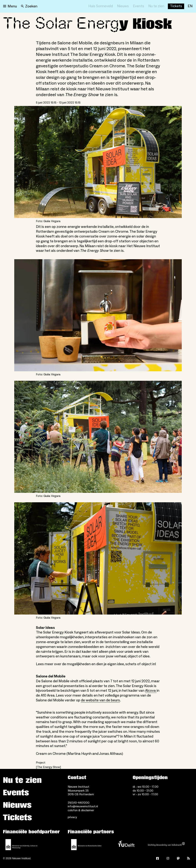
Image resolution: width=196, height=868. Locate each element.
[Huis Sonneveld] (101, 6)
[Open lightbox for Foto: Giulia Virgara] (98, 162)
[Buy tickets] (176, 6)
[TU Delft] (126, 845)
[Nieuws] (123, 6)
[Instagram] (168, 858)
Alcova (151, 691)
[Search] (29, 6)
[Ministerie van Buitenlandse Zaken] (86, 845)
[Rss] (189, 858)
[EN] (190, 6)
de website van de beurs (100, 700)
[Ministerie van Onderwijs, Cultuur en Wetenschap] (21, 845)
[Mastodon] (178, 858)
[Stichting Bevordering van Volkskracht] (166, 845)
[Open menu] (10, 6)
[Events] (139, 6)
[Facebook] (158, 858)
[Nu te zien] (156, 6)
